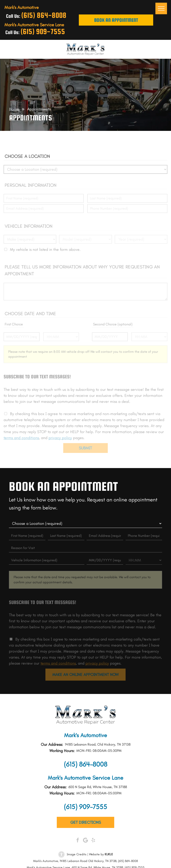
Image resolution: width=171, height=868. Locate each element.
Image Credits (77, 854)
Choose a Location (27, 156)
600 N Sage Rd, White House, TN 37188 (98, 787)
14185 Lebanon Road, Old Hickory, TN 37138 (98, 744)
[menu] (161, 8)
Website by (96, 854)
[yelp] (93, 841)
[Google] (85, 841)
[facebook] (78, 841)
